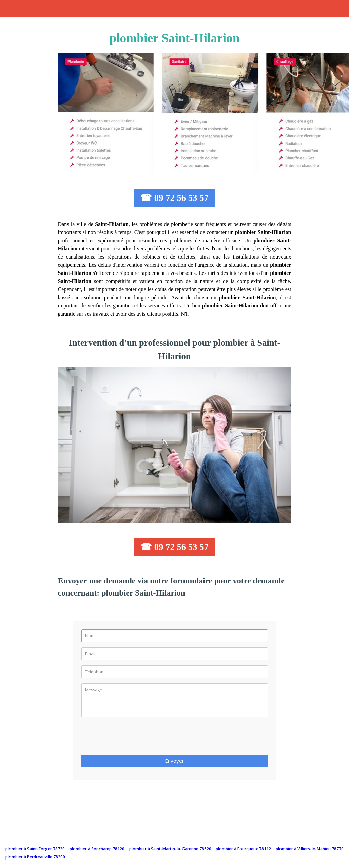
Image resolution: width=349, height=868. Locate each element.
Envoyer (174, 761)
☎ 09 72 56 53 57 (174, 198)
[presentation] (133, 738)
